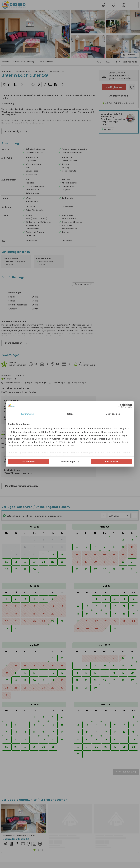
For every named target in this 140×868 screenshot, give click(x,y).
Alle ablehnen (28, 462)
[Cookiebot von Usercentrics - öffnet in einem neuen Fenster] (120, 406)
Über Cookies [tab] (113, 414)
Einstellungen (70, 462)
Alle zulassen (112, 462)
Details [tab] (70, 414)
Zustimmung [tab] (27, 414)
